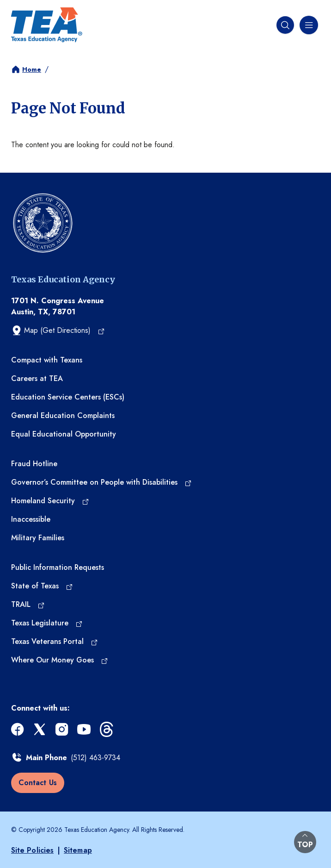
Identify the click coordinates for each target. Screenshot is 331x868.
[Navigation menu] (308, 25)
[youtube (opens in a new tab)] (85, 729)
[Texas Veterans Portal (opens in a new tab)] (55, 642)
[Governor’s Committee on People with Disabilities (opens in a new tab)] (101, 482)
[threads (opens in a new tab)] (107, 729)
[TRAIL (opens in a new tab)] (28, 605)
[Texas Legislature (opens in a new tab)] (47, 623)
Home (32, 69)
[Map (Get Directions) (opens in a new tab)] (58, 331)
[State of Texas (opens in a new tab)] (42, 586)
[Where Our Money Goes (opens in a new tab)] (60, 660)
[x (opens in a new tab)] (41, 729)
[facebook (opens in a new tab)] (18, 729)
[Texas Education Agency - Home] (47, 25)
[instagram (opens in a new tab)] (63, 729)
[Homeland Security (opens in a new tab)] (50, 501)
